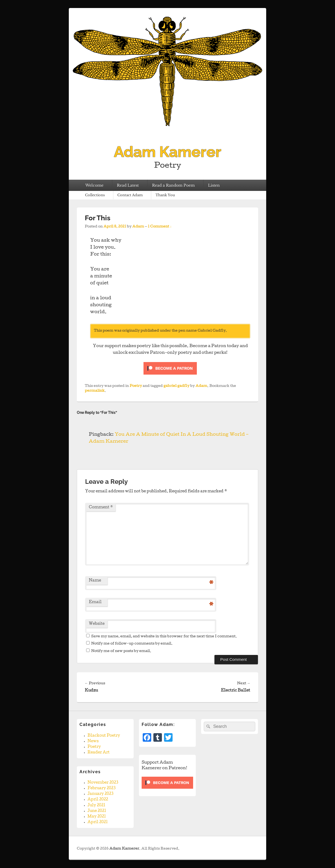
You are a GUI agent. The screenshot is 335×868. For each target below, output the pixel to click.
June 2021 (97, 811)
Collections (95, 195)
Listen (214, 185)
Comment (101, 508)
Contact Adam (130, 195)
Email (95, 602)
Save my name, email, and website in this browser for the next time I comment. (164, 637)
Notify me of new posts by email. (121, 651)
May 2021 (97, 817)
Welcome (94, 185)
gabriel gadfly (176, 386)
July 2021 (96, 806)
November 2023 (103, 783)
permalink (95, 391)
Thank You (165, 195)
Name (95, 581)
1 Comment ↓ (160, 227)
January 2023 (100, 794)
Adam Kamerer (168, 152)
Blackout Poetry (104, 736)
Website (97, 624)
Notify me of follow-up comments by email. (132, 644)
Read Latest (128, 185)
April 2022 (98, 800)
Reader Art (99, 753)
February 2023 (101, 788)
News (93, 741)
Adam (138, 227)
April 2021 (98, 822)
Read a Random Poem (173, 185)
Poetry (136, 386)
